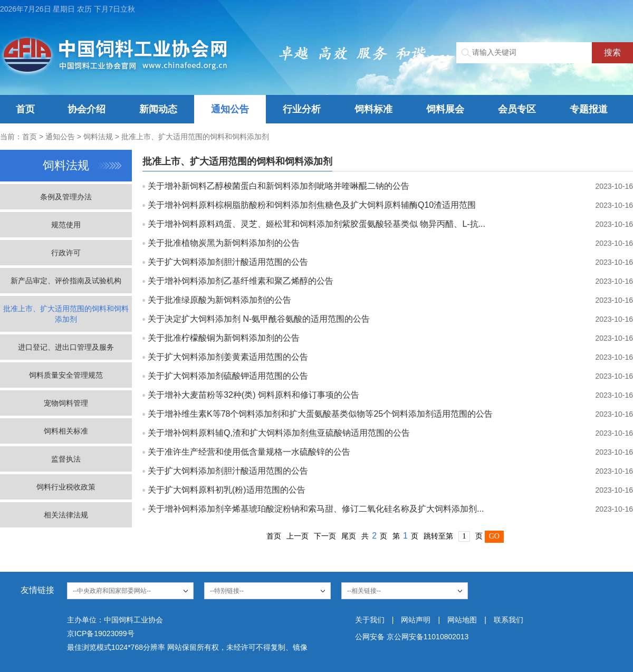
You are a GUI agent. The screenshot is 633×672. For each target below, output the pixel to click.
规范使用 (66, 225)
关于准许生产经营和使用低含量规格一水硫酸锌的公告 (249, 452)
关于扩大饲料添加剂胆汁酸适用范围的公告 (228, 262)
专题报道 (589, 109)
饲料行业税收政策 (66, 487)
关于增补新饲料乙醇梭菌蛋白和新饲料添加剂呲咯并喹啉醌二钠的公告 (279, 186)
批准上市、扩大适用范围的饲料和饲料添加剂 (195, 137)
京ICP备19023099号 (101, 633)
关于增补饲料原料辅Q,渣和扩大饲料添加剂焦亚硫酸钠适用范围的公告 (279, 433)
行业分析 (302, 109)
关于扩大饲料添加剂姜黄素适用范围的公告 (228, 357)
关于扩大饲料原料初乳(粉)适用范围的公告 (227, 490)
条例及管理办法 (66, 197)
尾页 (349, 536)
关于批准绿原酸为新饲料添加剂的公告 (219, 300)
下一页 (325, 536)
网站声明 (416, 620)
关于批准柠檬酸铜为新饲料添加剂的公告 (224, 338)
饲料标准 (373, 109)
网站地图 (462, 620)
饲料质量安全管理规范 (66, 375)
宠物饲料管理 (66, 403)
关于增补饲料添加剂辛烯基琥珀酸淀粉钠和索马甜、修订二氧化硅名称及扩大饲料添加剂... (316, 509)
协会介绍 (87, 109)
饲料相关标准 (66, 431)
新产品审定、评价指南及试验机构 (66, 281)
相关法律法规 (66, 515)
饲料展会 (445, 109)
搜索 (612, 52)
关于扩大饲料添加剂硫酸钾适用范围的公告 (228, 376)
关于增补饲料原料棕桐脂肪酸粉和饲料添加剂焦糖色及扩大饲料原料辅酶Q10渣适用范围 (312, 205)
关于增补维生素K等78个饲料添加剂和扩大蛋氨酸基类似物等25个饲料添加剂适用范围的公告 (320, 414)
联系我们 (509, 620)
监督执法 (66, 459)
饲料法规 (98, 137)
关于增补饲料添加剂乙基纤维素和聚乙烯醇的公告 (241, 281)
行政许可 (66, 253)
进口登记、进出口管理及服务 (66, 347)
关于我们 (370, 620)
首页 (25, 109)
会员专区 (517, 109)
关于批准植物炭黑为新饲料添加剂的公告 (224, 243)
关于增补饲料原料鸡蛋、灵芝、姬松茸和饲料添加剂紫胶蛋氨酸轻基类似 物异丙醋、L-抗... (316, 224)
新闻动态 (158, 109)
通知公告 (230, 109)
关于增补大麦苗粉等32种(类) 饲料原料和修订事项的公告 (253, 395)
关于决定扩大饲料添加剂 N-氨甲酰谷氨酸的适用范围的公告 (259, 319)
